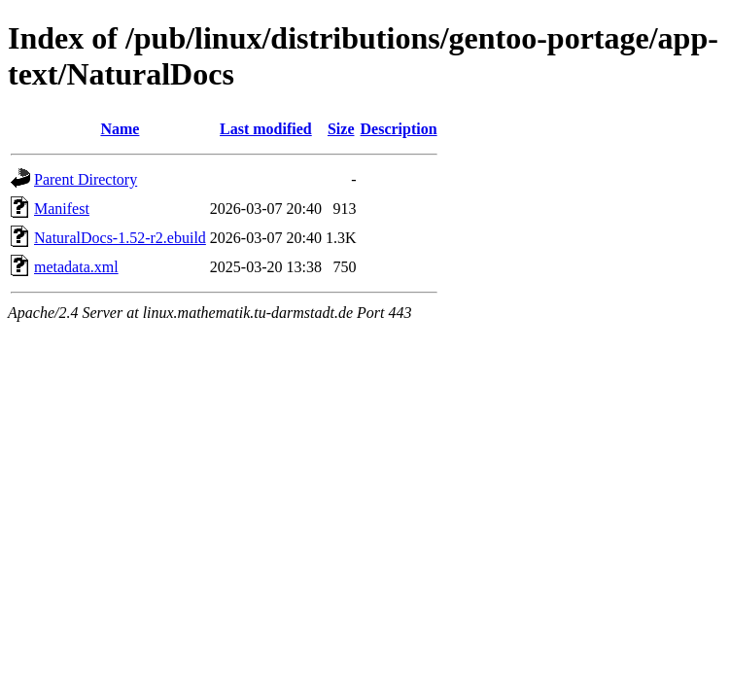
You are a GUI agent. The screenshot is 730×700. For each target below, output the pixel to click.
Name (120, 129)
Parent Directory (86, 179)
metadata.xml (76, 267)
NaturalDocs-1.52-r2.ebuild (120, 238)
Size (341, 129)
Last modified (266, 129)
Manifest (62, 209)
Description (399, 129)
